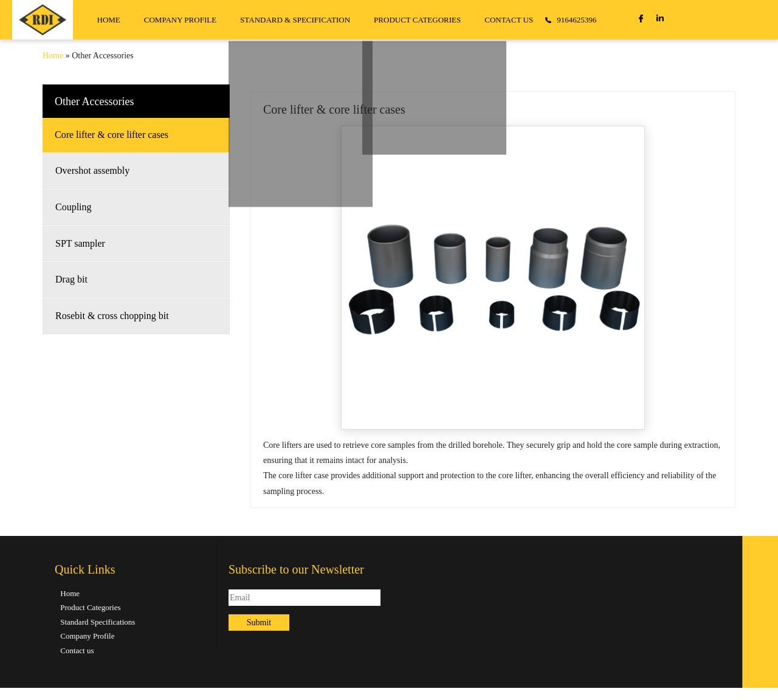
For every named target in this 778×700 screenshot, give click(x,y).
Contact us (77, 650)
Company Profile (87, 636)
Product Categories (90, 607)
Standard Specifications (98, 622)
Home (53, 56)
